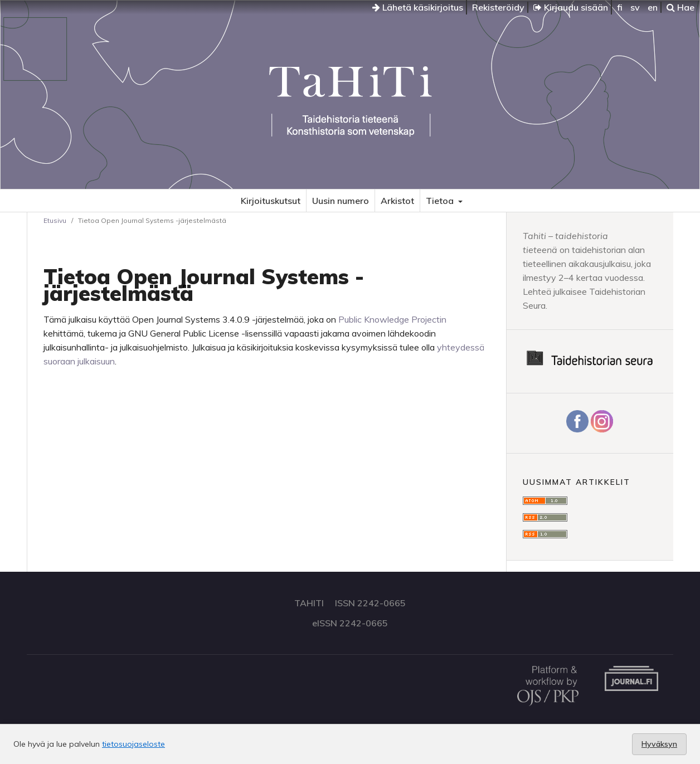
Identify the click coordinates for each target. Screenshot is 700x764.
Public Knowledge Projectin (392, 319)
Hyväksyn (659, 744)
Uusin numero (341, 201)
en (653, 7)
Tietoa (441, 201)
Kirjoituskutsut (271, 201)
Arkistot (397, 201)
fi (620, 7)
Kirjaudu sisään (571, 7)
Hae (680, 7)
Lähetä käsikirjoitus (418, 7)
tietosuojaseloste (133, 744)
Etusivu (55, 220)
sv (635, 7)
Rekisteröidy (498, 7)
